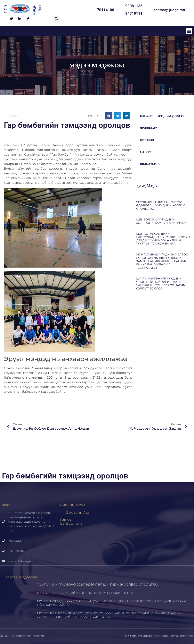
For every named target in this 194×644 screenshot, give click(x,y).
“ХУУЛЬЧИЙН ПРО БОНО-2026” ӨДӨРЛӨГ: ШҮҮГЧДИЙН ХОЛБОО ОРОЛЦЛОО (161, 205)
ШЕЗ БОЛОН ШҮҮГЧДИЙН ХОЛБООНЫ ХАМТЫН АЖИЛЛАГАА (162, 221)
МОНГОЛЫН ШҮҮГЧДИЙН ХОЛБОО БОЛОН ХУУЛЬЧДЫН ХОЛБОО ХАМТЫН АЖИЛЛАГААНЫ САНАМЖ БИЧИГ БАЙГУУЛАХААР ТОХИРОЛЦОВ (162, 261)
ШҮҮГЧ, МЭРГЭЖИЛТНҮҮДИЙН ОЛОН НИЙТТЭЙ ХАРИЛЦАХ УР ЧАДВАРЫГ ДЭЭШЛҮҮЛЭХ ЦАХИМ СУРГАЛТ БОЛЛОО (161, 283)
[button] (56, 19)
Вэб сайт (130, 636)
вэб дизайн (146, 636)
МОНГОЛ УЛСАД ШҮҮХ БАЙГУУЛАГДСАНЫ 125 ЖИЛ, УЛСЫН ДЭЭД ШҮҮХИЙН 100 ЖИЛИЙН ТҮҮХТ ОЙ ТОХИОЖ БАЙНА (163, 239)
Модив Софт (167, 636)
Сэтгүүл (146, 152)
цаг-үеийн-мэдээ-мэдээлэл (162, 116)
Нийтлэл (147, 140)
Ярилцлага (149, 128)
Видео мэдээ (150, 164)
